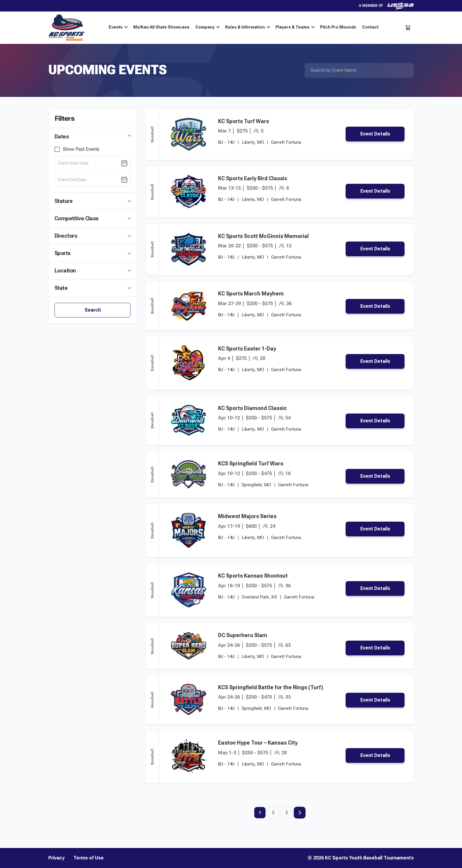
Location (65, 271)
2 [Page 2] (273, 813)
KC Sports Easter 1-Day (247, 349)
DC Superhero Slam (243, 635)
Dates (62, 137)
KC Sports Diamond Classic (253, 408)
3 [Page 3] (286, 813)
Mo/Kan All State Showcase (161, 27)
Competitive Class (76, 218)
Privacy (56, 858)
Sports (62, 253)
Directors (66, 236)
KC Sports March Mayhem (251, 294)
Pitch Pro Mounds (338, 27)
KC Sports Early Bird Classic (253, 178)
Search (93, 310)
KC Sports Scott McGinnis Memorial (263, 236)
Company (208, 27)
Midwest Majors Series (247, 516)
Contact (370, 27)
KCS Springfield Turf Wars (251, 463)
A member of (386, 6)
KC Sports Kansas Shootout (253, 576)
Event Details (375, 134)
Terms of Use (89, 858)
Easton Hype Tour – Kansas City (258, 743)
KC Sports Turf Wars (244, 121)
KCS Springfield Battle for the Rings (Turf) (271, 687)
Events (118, 27)
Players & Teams (295, 27)
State (61, 288)
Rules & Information (248, 27)
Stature (63, 201)
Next (300, 813)
